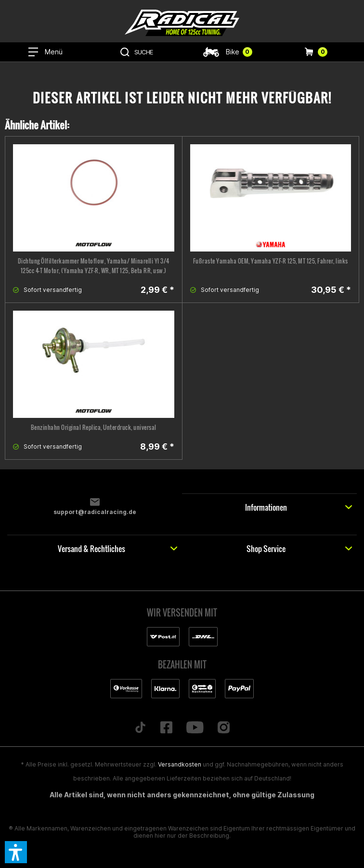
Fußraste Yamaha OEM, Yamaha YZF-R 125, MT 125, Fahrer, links (271, 261)
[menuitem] (45, 52)
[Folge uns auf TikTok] (141, 728)
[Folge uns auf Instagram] (223, 728)
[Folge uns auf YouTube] (195, 728)
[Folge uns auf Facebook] (167, 728)
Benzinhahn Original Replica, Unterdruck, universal (94, 427)
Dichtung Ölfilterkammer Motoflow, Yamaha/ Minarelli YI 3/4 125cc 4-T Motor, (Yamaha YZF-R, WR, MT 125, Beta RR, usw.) (94, 266)
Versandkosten (180, 764)
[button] (16, 852)
